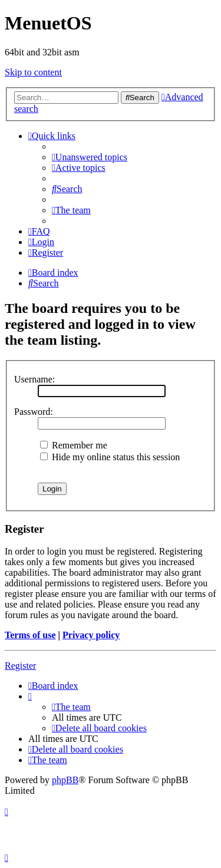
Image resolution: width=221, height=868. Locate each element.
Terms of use (30, 635)
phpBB (65, 780)
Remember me (74, 445)
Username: (34, 379)
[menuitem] (90, 157)
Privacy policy (91, 635)
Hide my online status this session (110, 457)
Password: (34, 412)
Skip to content (33, 72)
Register (20, 666)
